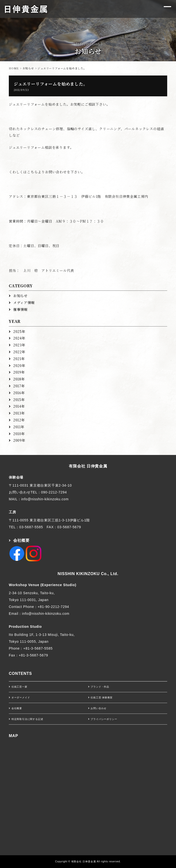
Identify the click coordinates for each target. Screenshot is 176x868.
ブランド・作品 (100, 687)
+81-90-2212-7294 (53, 607)
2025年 (19, 331)
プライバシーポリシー (104, 719)
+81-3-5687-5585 (38, 648)
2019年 (19, 372)
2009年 (19, 440)
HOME (14, 68)
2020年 (19, 365)
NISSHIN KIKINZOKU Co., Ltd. (88, 574)
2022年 (19, 352)
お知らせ (28, 68)
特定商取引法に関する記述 (27, 719)
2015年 (19, 400)
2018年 (19, 379)
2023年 (19, 345)
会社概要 (21, 540)
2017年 (19, 386)
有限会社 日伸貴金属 (88, 466)
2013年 (19, 413)
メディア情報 (24, 302)
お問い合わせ (99, 708)
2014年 (19, 406)
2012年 (19, 420)
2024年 (19, 338)
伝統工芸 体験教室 (102, 698)
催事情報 (20, 309)
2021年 (19, 359)
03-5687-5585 (31, 527)
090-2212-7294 (54, 492)
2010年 (19, 434)
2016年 (19, 393)
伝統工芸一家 (19, 687)
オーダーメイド (21, 698)
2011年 (19, 427)
